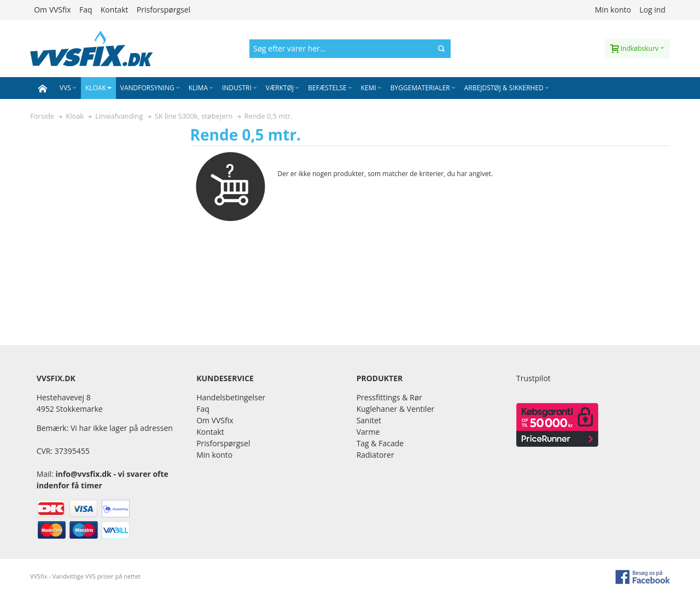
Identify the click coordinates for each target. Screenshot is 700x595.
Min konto (613, 10)
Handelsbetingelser (231, 397)
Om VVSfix (52, 10)
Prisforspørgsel (164, 10)
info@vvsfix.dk (83, 474)
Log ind (652, 10)
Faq (86, 10)
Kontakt (115, 10)
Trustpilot (533, 378)
